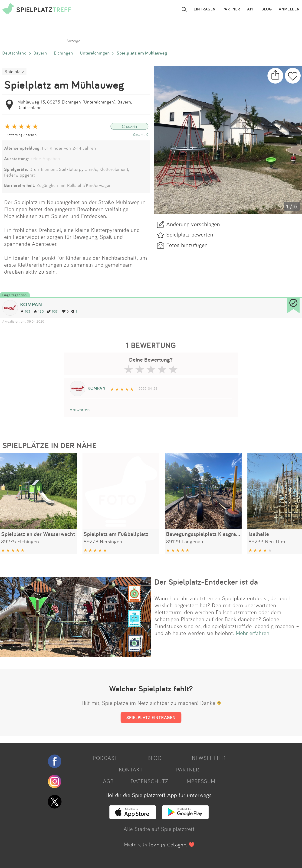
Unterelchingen (95, 53)
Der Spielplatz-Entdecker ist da (206, 582)
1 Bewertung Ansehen (20, 135)
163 (25, 311)
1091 (53, 311)
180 (39, 311)
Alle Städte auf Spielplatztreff (159, 829)
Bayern (40, 53)
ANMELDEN (289, 9)
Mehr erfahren (253, 633)
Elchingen (64, 53)
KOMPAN (31, 304)
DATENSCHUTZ (149, 781)
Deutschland (15, 53)
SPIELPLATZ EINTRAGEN (151, 717)
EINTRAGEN (205, 9)
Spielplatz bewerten (190, 234)
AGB (108, 781)
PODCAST (105, 758)
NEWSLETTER (209, 758)
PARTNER (231, 9)
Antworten (80, 410)
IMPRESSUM (200, 781)
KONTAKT (131, 769)
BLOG (267, 9)
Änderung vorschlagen (193, 224)
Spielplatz (14, 71)
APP (251, 9)
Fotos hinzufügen (187, 245)
